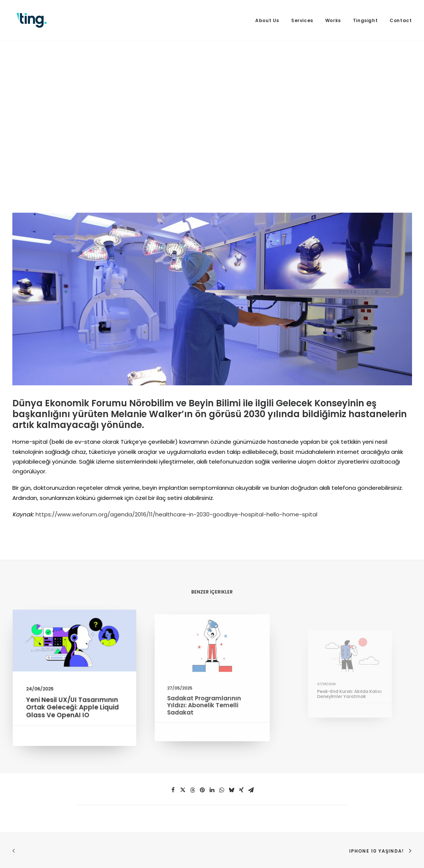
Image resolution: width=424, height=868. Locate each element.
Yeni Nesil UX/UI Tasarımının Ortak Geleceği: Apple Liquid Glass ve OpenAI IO (72, 705)
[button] (74, 644)
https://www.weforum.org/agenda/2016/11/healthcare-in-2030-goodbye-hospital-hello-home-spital (176, 514)
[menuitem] (270, 20)
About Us (267, 20)
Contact (401, 20)
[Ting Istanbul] (32, 20)
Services (302, 20)
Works (333, 20)
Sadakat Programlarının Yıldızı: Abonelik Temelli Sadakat (206, 697)
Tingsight (365, 20)
